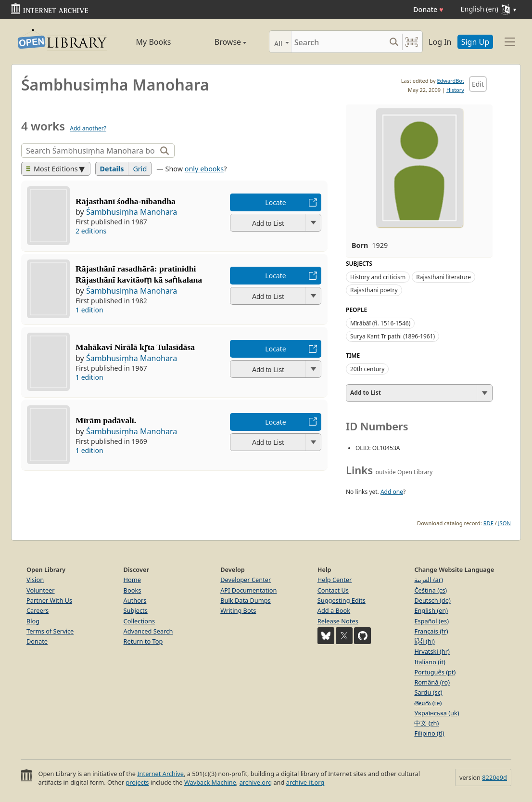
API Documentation (248, 590)
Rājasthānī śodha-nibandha (126, 201)
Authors (135, 600)
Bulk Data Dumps (246, 600)
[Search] (338, 42)
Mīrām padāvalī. (106, 420)
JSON (505, 523)
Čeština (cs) (431, 590)
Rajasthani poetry (374, 290)
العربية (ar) (428, 580)
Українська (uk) (437, 713)
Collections (139, 621)
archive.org (256, 782)
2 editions (91, 231)
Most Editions (52, 169)
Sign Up (475, 42)
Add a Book (334, 610)
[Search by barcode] (412, 42)
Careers (38, 610)
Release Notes (338, 621)
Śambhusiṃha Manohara (132, 212)
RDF (488, 523)
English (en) (431, 610)
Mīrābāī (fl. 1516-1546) (380, 323)
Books (133, 590)
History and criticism (378, 277)
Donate (428, 9)
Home (132, 580)
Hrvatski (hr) (432, 651)
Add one (392, 492)
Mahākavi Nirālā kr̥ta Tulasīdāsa (135, 347)
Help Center (335, 580)
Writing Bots (238, 610)
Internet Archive (160, 774)
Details (112, 169)
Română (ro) (432, 682)
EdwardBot (450, 81)
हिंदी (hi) (424, 641)
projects (137, 782)
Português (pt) (435, 672)
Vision (35, 580)
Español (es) (431, 621)
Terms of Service (50, 631)
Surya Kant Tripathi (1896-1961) (393, 336)
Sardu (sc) (428, 692)
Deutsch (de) (432, 600)
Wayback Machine (210, 782)
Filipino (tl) (429, 733)
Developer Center (246, 580)
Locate (275, 202)
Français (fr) (431, 631)
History (455, 90)
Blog (33, 621)
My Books (154, 42)
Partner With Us (49, 600)
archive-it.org (305, 782)
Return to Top (143, 641)
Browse (219, 42)
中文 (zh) (426, 723)
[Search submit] (394, 42)
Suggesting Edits (342, 600)
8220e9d (494, 777)
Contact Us (333, 590)
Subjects (136, 610)
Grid (140, 169)
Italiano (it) (430, 662)
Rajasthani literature (443, 277)
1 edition (89, 310)
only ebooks (204, 169)
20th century (367, 369)
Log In (440, 42)
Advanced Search (148, 631)
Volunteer (41, 590)
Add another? (88, 128)
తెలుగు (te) (428, 703)
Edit (478, 84)
